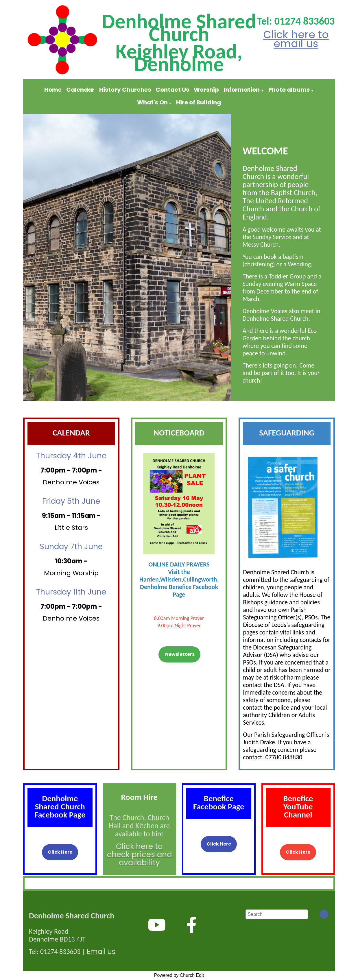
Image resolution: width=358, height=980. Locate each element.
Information (242, 90)
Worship (206, 90)
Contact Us (172, 90)
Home (53, 90)
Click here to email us (296, 39)
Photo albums (289, 90)
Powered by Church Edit (179, 975)
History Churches (125, 90)
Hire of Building (199, 102)
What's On (152, 102)
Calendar (80, 90)
